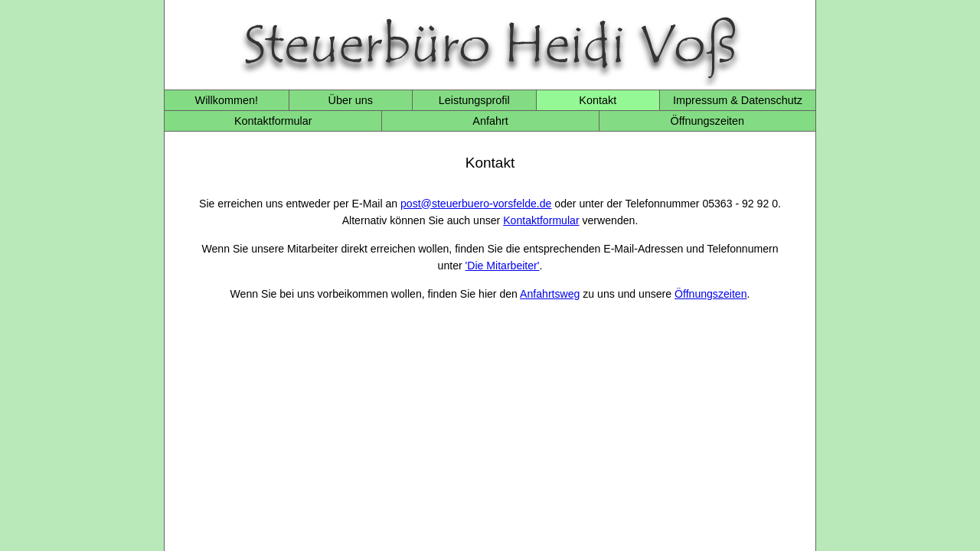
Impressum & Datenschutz (738, 100)
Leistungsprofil (474, 100)
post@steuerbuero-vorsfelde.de (476, 204)
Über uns (351, 100)
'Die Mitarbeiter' (503, 266)
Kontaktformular (273, 121)
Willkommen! (227, 100)
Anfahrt (490, 121)
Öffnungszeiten (708, 121)
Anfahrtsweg (550, 294)
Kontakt (598, 100)
